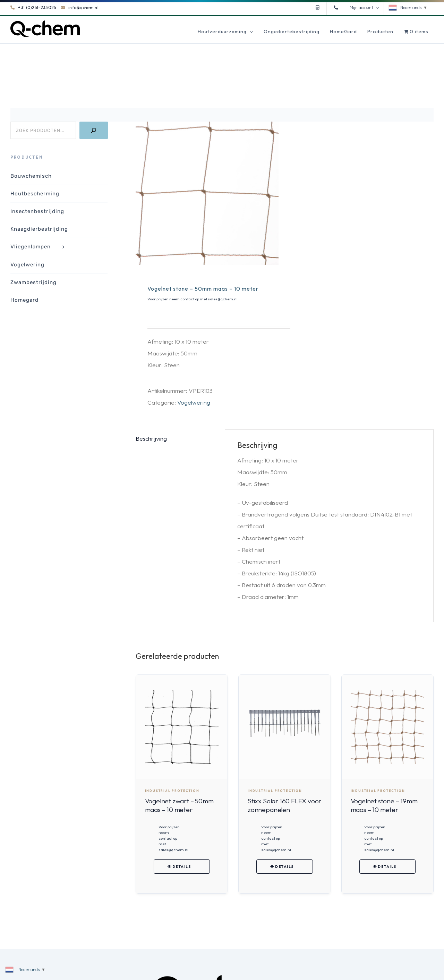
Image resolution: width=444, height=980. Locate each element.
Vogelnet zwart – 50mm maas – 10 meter (179, 805)
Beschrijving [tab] (151, 438)
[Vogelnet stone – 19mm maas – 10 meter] (387, 727)
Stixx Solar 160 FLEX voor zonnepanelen (284, 805)
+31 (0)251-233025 (33, 7)
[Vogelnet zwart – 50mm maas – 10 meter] (182, 727)
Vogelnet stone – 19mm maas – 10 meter (384, 805)
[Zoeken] (94, 130)
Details (182, 867)
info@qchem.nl (80, 7)
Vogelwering (194, 402)
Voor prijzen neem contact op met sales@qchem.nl (193, 299)
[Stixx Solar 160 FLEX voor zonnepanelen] (284, 727)
